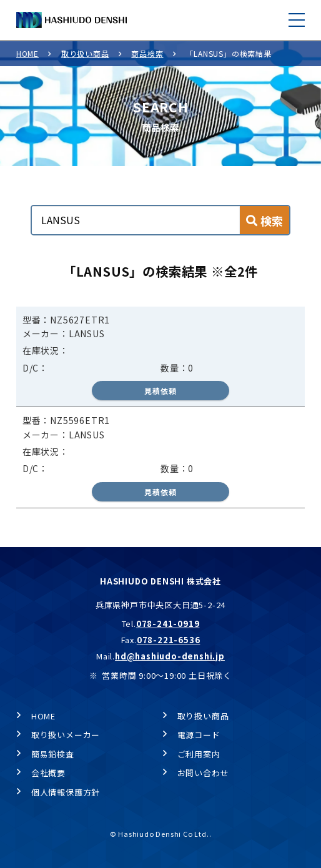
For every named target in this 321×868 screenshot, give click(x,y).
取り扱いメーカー (66, 735)
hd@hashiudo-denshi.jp (170, 656)
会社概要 (48, 773)
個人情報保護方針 (66, 792)
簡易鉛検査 (53, 754)
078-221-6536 (169, 640)
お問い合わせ (203, 773)
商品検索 (147, 53)
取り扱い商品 (85, 53)
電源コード (199, 735)
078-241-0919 (168, 624)
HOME (27, 53)
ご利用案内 (199, 754)
